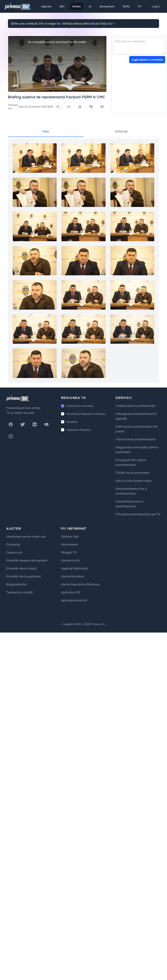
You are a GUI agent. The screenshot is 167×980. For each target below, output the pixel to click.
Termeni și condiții (20, 592)
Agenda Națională (74, 568)
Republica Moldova (79, 430)
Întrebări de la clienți (21, 568)
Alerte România (72, 576)
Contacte (13, 545)
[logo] (18, 398)
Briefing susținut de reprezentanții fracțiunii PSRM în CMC (57, 97)
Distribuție (121, 131)
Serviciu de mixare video (134, 481)
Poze (46, 131)
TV (139, 6)
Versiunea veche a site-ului (26, 537)
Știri (62, 6)
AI (90, 6)
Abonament (107, 6)
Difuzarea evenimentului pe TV (138, 514)
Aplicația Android (74, 600)
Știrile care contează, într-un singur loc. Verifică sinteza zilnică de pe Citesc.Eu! (64, 24)
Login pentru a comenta (147, 60)
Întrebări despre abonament (27, 560)
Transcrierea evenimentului (135, 439)
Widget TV (69, 552)
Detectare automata (80, 406)
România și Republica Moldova (86, 414)
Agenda (46, 6)
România (72, 422)
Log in (156, 6)
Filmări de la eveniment (133, 473)
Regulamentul (17, 584)
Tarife (126, 6)
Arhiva (77, 6)
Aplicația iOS (71, 592)
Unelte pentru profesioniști (135, 406)
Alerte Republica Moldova (80, 584)
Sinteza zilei (70, 537)
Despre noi (14, 552)
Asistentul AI (70, 560)
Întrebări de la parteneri (24, 576)
